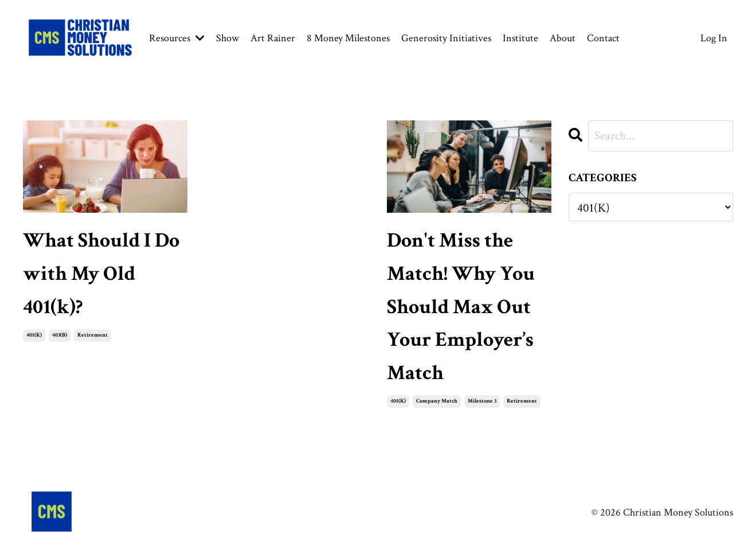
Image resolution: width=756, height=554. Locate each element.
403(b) (60, 335)
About (563, 38)
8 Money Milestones (348, 38)
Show (228, 38)
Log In (714, 38)
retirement (93, 335)
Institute (520, 38)
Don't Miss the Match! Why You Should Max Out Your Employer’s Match (461, 307)
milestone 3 (482, 401)
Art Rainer (273, 38)
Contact (603, 38)
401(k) (34, 335)
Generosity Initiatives (446, 38)
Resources (177, 38)
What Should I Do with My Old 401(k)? (101, 274)
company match (437, 401)
